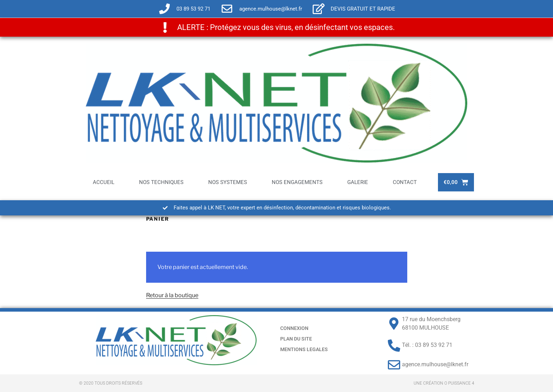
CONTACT (405, 182)
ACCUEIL (104, 182)
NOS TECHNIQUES (161, 182)
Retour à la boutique (172, 295)
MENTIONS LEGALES (304, 349)
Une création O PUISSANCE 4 (444, 383)
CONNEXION (294, 328)
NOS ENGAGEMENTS (297, 182)
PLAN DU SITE (296, 339)
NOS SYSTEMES (228, 182)
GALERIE (358, 182)
